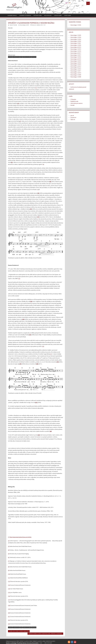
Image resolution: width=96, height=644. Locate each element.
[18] (9, 605)
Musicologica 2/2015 (76, 59)
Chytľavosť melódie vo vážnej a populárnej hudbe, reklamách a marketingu (45, 634)
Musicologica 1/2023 (76, 39)
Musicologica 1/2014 (76, 63)
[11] (9, 578)
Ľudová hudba (58, 15)
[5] (9, 554)
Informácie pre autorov (76, 103)
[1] (28, 68)
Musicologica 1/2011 (76, 71)
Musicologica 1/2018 (76, 51)
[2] (36, 88)
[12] (19, 279)
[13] (9, 585)
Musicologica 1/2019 (76, 49)
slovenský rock (16, 57)
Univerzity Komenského (32, 643)
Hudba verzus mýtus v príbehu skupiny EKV (19, 631)
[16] (43, 346)
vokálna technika (27, 57)
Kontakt (72, 105)
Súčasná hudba (38, 15)
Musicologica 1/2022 (76, 41)
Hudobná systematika (25, 15)
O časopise (73, 99)
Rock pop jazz (48, 15)
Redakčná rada (74, 101)
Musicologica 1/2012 (76, 69)
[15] (9, 592)
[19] (9, 609)
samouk (10, 57)
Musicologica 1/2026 (76, 25)
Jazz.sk (72, 116)
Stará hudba (67, 15)
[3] (9, 546)
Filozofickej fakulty (21, 643)
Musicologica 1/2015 (76, 61)
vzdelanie (34, 57)
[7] (60, 172)
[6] (43, 164)
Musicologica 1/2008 (76, 77)
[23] (9, 624)
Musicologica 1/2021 (76, 43)
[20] (9, 613)
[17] (51, 354)
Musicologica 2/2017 (76, 53)
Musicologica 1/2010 (76, 73)
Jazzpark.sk (73, 117)
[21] (9, 616)
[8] (9, 567)
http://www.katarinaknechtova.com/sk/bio (21, 537)
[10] (9, 574)
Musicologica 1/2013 (76, 65)
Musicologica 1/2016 (76, 57)
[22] (9, 620)
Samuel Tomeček (13, 25)
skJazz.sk (73, 119)
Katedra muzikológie (11, 643)
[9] (9, 570)
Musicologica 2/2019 (25, 25)
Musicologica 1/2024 (76, 37)
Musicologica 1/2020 (76, 45)
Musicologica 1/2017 (76, 55)
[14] (9, 589)
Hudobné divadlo (12, 15)
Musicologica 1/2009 (76, 75)
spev (21, 57)
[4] (20, 121)
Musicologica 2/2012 (76, 67)
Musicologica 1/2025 (76, 35)
